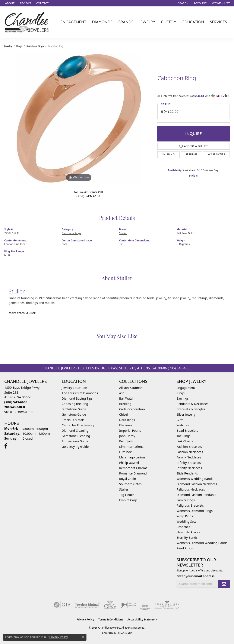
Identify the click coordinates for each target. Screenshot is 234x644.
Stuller (123, 233)
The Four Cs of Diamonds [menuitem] (80, 393)
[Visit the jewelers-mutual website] (87, 605)
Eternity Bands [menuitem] (187, 538)
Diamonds (102, 22)
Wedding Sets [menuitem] (186, 521)
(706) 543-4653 (88, 196)
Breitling (125, 404)
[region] (79, 118)
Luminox (125, 452)
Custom (169, 22)
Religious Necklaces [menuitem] (191, 489)
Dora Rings (127, 420)
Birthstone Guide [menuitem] (74, 409)
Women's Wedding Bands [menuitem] (195, 479)
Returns (191, 155)
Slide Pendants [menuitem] (187, 473)
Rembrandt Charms (133, 468)
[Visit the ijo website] (128, 605)
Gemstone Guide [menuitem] (74, 414)
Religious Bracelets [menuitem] (190, 505)
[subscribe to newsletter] (224, 584)
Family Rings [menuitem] (186, 500)
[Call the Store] (16, 402)
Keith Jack (126, 441)
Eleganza (126, 425)
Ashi (122, 393)
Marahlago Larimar (133, 457)
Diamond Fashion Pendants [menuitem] (196, 495)
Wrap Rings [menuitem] (185, 516)
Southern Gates (130, 484)
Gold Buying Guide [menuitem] (75, 447)
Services (218, 22)
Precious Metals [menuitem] (73, 420)
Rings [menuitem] (181, 393)
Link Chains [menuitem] (185, 441)
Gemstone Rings (35, 46)
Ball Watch (127, 398)
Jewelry (147, 22)
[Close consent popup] (83, 637)
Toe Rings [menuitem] (184, 436)
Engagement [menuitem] (186, 388)
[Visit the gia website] (62, 605)
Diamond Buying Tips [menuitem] (77, 398)
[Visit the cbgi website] (110, 605)
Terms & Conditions (111, 619)
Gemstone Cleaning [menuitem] (76, 436)
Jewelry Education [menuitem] (74, 388)
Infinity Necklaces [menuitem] (189, 468)
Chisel (123, 414)
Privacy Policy (85, 619)
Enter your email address (196, 576)
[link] (9, 3)
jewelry (8, 46)
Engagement (73, 22)
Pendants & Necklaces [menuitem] (192, 404)
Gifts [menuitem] (180, 420)
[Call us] (15, 407)
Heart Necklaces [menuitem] (188, 532)
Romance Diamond (133, 473)
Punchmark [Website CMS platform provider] (125, 633)
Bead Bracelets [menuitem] (187, 431)
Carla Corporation (132, 409)
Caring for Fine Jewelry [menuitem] (78, 425)
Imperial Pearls (130, 431)
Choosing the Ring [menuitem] (75, 404)
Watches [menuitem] (183, 425)
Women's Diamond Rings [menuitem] (195, 511)
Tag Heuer (127, 495)
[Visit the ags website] (167, 605)
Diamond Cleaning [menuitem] (75, 431)
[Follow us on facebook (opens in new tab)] (6, 446)
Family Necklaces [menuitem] (189, 457)
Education (193, 22)
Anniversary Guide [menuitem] (75, 441)
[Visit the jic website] (145, 605)
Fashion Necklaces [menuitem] (190, 452)
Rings (19, 46)
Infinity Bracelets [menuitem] (189, 463)
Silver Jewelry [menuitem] (186, 414)
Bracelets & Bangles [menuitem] (191, 409)
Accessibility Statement (142, 619)
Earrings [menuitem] (183, 398)
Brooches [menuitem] (183, 527)
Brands (126, 22)
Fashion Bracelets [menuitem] (189, 447)
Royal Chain (128, 479)
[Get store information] (18, 412)
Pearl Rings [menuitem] (185, 548)
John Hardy (127, 436)
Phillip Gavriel (129, 463)
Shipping (168, 155)
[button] (183, 3)
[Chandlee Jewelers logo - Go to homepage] (28, 22)
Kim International (132, 447)
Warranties (216, 155)
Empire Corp (128, 500)
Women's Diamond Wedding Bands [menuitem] (202, 543)
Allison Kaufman (131, 388)
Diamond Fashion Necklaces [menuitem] (197, 484)
